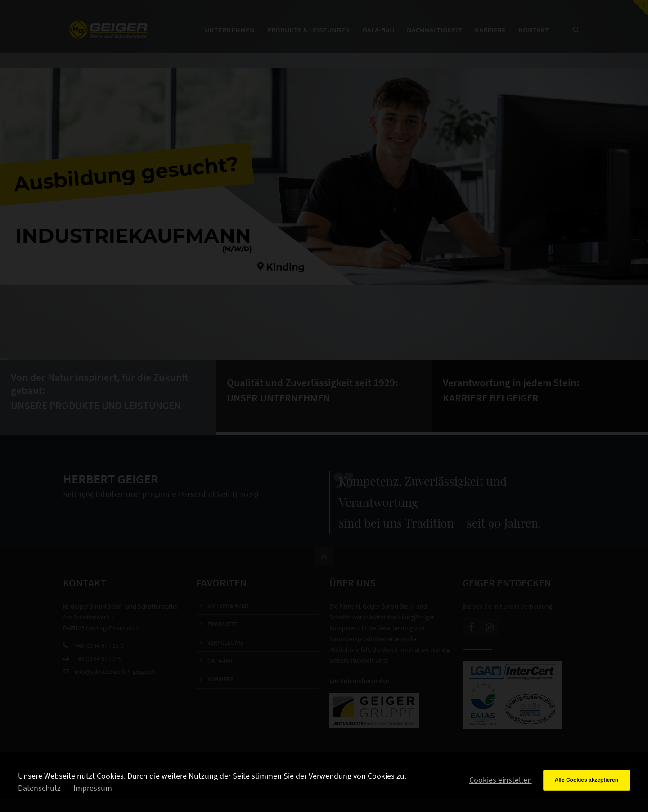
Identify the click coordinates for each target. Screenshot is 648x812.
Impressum (93, 788)
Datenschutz (39, 788)
